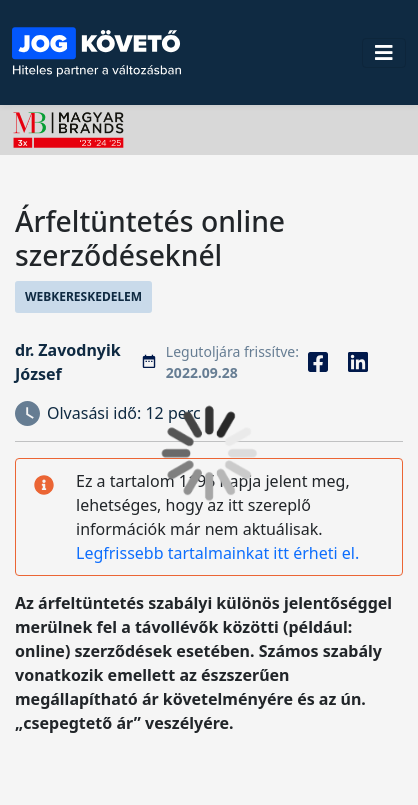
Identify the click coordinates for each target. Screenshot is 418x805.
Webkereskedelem (83, 296)
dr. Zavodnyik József (68, 362)
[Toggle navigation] (384, 53)
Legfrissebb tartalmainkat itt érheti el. (217, 553)
